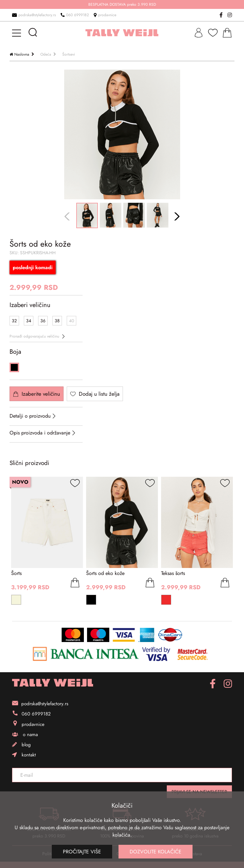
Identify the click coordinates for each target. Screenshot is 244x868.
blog (21, 745)
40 (71, 321)
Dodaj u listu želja (95, 394)
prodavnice (105, 15)
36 (43, 321)
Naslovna (22, 54)
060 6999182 (75, 15)
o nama (25, 735)
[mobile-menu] (18, 33)
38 (57, 321)
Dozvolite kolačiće (156, 852)
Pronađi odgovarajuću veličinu (37, 336)
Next (176, 217)
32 (14, 321)
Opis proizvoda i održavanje (40, 433)
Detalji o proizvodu (30, 416)
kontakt (24, 755)
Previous (68, 217)
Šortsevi (69, 54)
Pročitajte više (82, 852)
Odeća (46, 54)
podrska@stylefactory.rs (34, 15)
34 (29, 321)
